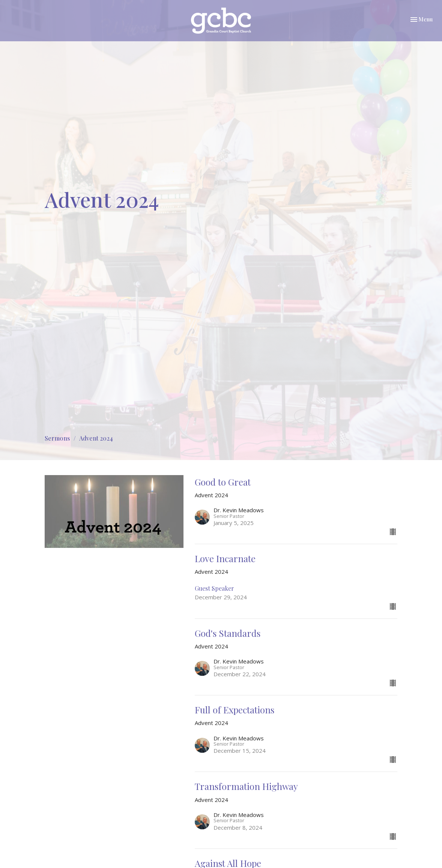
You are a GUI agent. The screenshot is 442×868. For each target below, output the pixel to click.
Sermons (57, 438)
